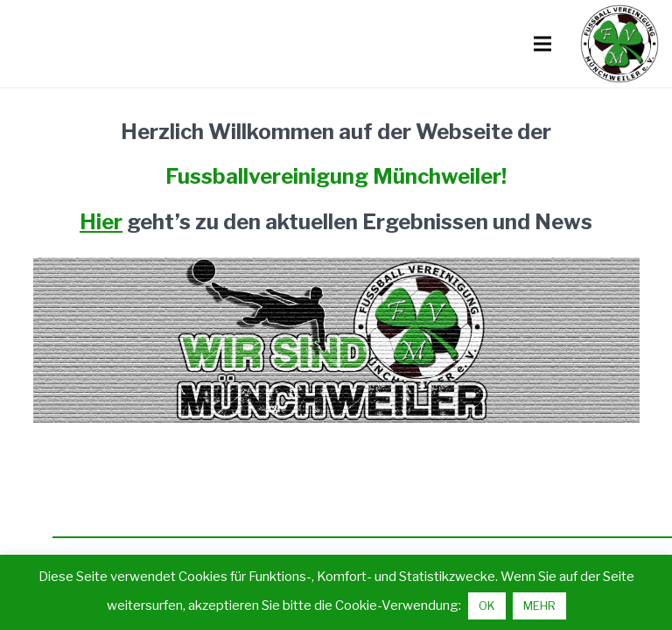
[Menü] (542, 44)
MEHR (539, 605)
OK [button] (487, 605)
